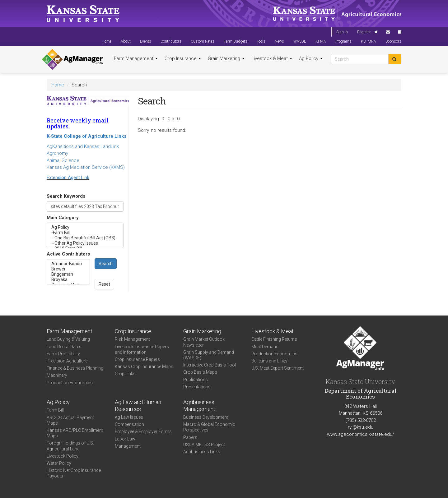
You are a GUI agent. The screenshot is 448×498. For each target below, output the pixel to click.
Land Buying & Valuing (68, 339)
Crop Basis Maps (200, 372)
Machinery (57, 375)
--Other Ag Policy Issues (85, 243)
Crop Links (125, 374)
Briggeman (68, 274)
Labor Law (125, 439)
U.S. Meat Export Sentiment (278, 368)
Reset (104, 284)
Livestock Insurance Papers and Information (142, 349)
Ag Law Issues (129, 417)
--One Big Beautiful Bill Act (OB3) (85, 238)
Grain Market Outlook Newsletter (204, 342)
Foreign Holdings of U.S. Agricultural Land (70, 446)
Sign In (342, 32)
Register (364, 32)
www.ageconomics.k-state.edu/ (361, 434)
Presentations (197, 387)
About (126, 41)
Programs (343, 41)
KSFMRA (369, 41)
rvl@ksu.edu (361, 427)
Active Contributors (68, 254)
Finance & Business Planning (75, 368)
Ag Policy (311, 58)
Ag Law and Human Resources (138, 406)
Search (106, 264)
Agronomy (57, 153)
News (279, 41)
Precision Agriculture (67, 361)
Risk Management (132, 339)
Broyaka (68, 280)
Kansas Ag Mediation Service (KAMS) (86, 167)
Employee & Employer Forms (143, 431)
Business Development (206, 417)
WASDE (300, 41)
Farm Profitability (63, 354)
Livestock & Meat (272, 58)
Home (107, 41)
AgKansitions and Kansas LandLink (83, 146)
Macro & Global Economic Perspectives (209, 427)
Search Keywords (66, 196)
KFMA (321, 41)
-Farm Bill (85, 233)
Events (146, 41)
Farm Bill (55, 410)
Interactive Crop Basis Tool (210, 365)
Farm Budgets (236, 41)
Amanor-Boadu (68, 264)
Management (128, 446)
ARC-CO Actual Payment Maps (70, 420)
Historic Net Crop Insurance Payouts (74, 473)
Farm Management (136, 58)
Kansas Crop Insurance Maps (144, 367)
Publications (196, 380)
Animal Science (63, 160)
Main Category (63, 218)
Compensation (129, 424)
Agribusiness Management (199, 406)
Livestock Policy (63, 456)
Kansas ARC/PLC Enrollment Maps (75, 433)
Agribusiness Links (202, 452)
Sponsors (393, 41)
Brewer (68, 269)
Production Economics (70, 383)
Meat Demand (265, 347)
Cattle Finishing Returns (274, 339)
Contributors (171, 41)
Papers (190, 437)
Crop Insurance (183, 58)
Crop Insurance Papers (137, 359)
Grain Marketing (226, 58)
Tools (261, 41)
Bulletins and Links (269, 361)
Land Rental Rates (64, 347)
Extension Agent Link (68, 178)
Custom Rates (203, 41)
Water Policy (59, 463)
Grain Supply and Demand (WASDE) (209, 355)
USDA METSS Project (204, 445)
